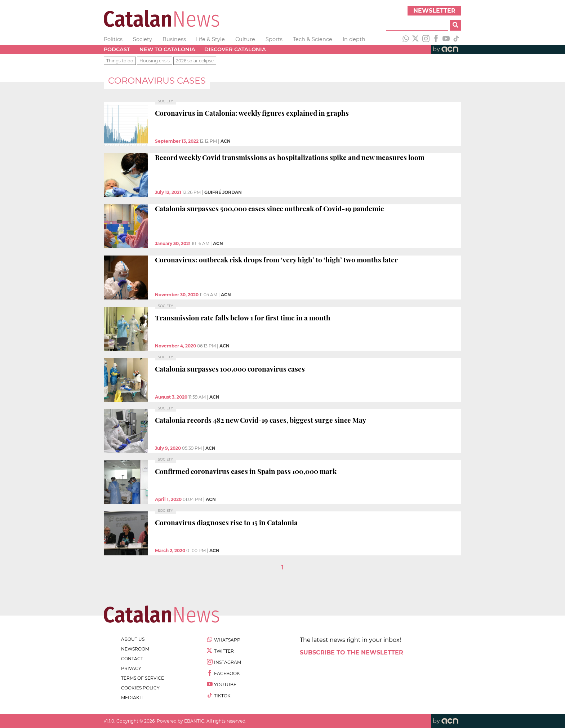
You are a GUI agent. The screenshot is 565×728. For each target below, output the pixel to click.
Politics (113, 39)
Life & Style (210, 39)
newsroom (135, 649)
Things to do (120, 61)
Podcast (117, 49)
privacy (131, 668)
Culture (245, 39)
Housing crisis (155, 61)
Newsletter (434, 11)
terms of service (143, 678)
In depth (354, 39)
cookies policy (140, 688)
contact (132, 659)
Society (143, 39)
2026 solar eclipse (195, 61)
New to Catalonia (167, 49)
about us (133, 639)
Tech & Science (313, 39)
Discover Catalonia (235, 49)
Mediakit (132, 698)
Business (174, 39)
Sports (274, 39)
